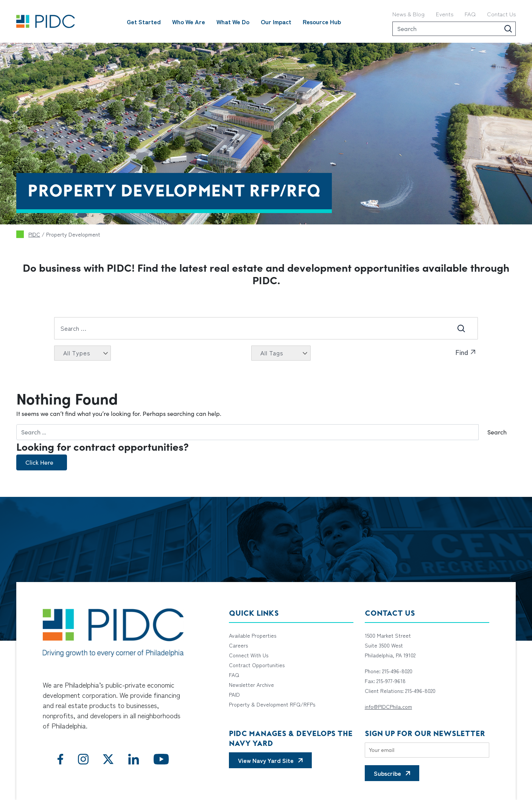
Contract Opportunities (257, 665)
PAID (234, 694)
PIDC (34, 234)
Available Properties (253, 635)
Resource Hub (322, 22)
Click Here (39, 462)
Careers (238, 645)
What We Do (233, 22)
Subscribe (387, 773)
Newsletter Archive (251, 685)
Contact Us (501, 14)
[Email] (427, 750)
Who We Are (189, 22)
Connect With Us (249, 655)
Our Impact (276, 22)
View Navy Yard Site (266, 760)
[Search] (454, 29)
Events (445, 14)
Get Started (144, 22)
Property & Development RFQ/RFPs (272, 704)
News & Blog (408, 14)
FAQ (470, 14)
